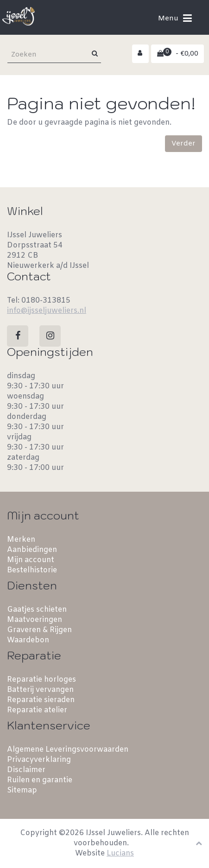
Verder (184, 144)
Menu (175, 18)
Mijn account (31, 560)
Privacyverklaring (39, 760)
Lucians (120, 853)
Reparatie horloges (41, 680)
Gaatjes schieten (37, 610)
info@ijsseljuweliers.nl (47, 311)
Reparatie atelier (37, 710)
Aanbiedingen (32, 550)
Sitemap (22, 790)
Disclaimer (26, 770)
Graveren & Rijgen (39, 630)
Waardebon (28, 640)
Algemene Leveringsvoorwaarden (68, 750)
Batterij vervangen (40, 690)
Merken (21, 540)
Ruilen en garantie (40, 780)
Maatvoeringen (35, 620)
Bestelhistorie (32, 570)
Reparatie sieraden (41, 700)
